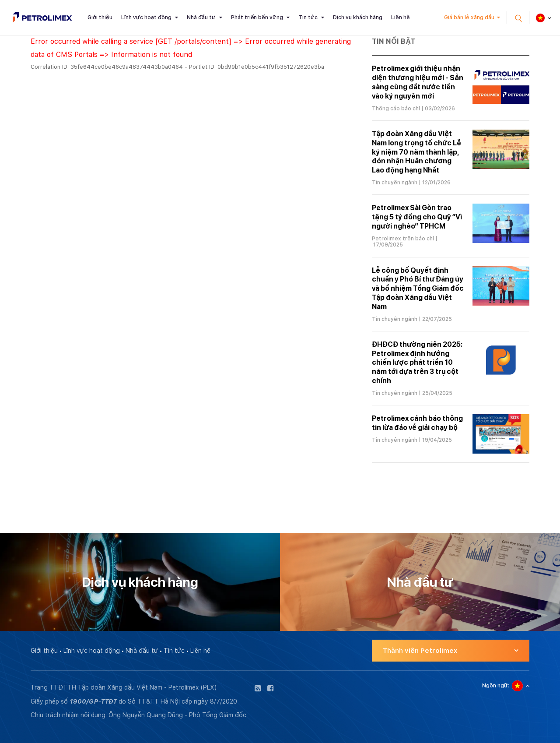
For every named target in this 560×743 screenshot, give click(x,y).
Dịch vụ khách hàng (358, 18)
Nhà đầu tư (201, 18)
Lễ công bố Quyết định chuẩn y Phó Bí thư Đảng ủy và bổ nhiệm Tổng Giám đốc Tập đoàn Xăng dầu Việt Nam (418, 289)
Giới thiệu (100, 18)
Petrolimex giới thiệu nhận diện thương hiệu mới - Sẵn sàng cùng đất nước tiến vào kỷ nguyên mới (418, 82)
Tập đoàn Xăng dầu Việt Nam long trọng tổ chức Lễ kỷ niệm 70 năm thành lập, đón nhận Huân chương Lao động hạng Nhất (416, 152)
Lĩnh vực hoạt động (146, 18)
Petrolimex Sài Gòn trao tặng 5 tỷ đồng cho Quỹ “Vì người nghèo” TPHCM (417, 217)
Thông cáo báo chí (396, 109)
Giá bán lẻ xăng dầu (469, 18)
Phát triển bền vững (257, 18)
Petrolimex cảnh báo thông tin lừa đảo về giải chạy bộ (417, 423)
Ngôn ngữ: (496, 686)
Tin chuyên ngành (395, 183)
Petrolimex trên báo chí (403, 239)
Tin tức (308, 18)
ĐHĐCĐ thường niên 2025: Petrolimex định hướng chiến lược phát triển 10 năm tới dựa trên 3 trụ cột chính (417, 363)
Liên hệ (401, 18)
